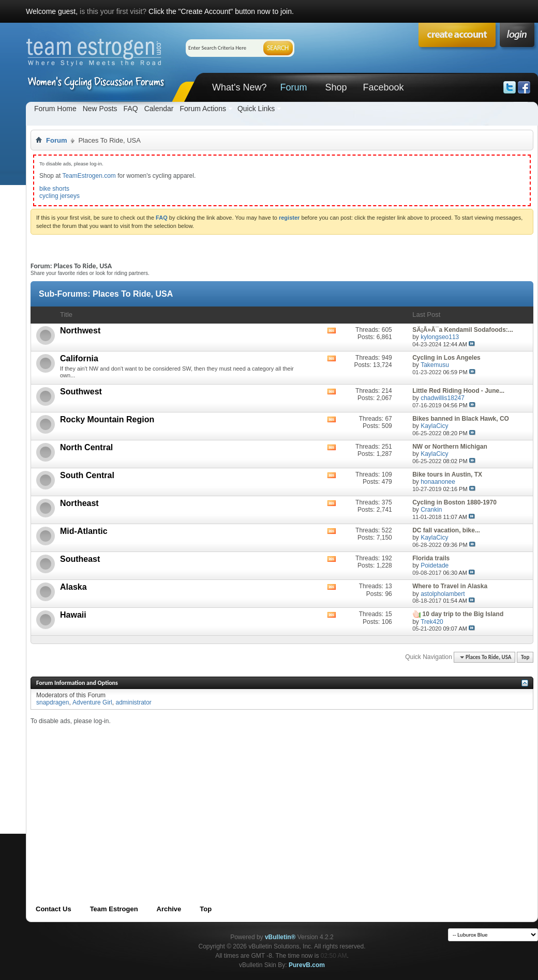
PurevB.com (307, 965)
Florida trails (431, 558)
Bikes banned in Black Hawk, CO (461, 419)
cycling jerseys (59, 196)
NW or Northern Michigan (450, 447)
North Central (86, 447)
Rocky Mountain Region (107, 419)
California (79, 358)
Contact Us (54, 909)
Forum (293, 87)
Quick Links (256, 109)
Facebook (383, 87)
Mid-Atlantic (84, 531)
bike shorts (54, 189)
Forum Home (55, 109)
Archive (169, 909)
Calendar (159, 109)
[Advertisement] (214, 798)
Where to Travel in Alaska (450, 586)
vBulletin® (280, 937)
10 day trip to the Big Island (463, 614)
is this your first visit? (113, 11)
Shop (336, 87)
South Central (87, 475)
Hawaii (73, 615)
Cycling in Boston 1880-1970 (454, 502)
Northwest (80, 331)
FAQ (131, 109)
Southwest (81, 392)
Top (525, 657)
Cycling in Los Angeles (446, 358)
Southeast (80, 559)
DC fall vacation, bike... (446, 530)
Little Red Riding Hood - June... (458, 391)
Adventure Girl (92, 702)
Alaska (73, 587)
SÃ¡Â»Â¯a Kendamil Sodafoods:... (463, 330)
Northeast (79, 503)
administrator (133, 702)
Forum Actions (203, 109)
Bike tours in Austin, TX (447, 474)
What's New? (239, 87)
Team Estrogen (114, 909)
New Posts (100, 109)
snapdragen (53, 702)
